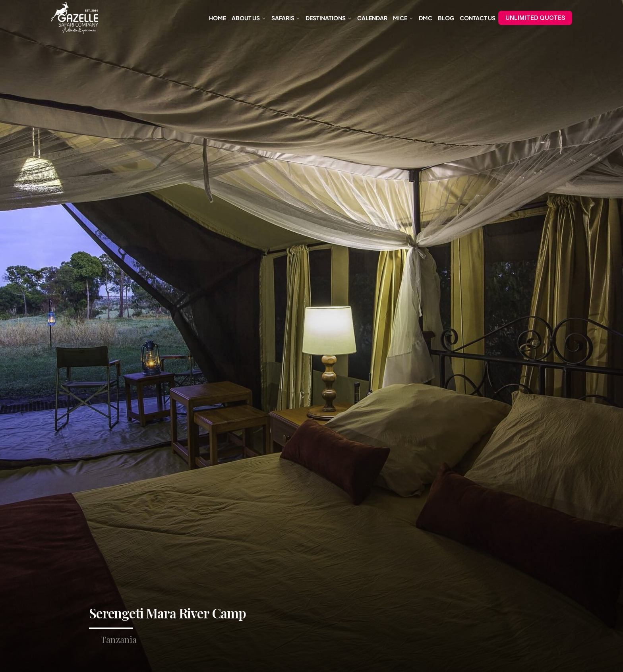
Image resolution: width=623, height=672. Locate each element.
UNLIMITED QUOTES (535, 18)
